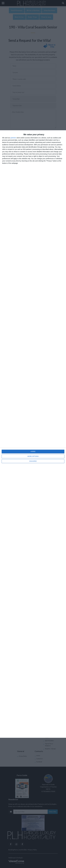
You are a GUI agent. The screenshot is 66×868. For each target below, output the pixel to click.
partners (13, 138)
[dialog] (33, 434)
